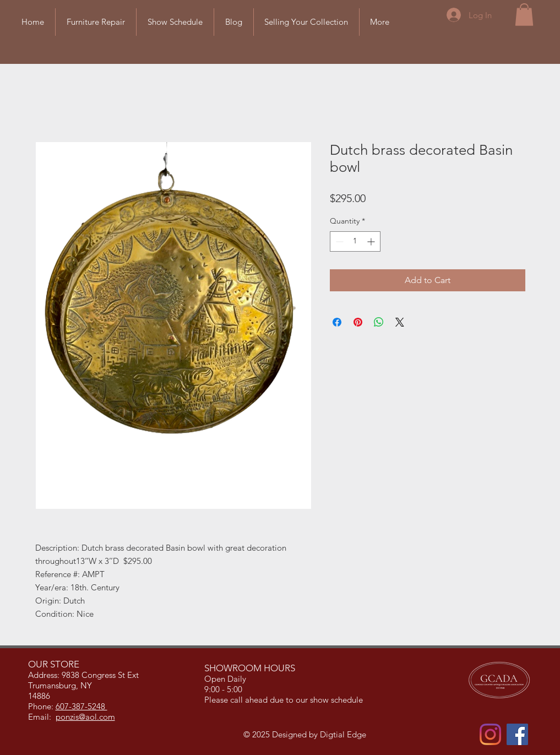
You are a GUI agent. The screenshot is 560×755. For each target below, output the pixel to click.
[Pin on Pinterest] (358, 322)
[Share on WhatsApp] (379, 322)
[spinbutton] (355, 241)
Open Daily (226, 679)
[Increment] (372, 241)
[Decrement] (338, 241)
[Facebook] (517, 734)
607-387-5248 (81, 706)
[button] (524, 15)
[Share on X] (400, 322)
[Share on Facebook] (337, 322)
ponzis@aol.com (85, 717)
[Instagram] (490, 734)
